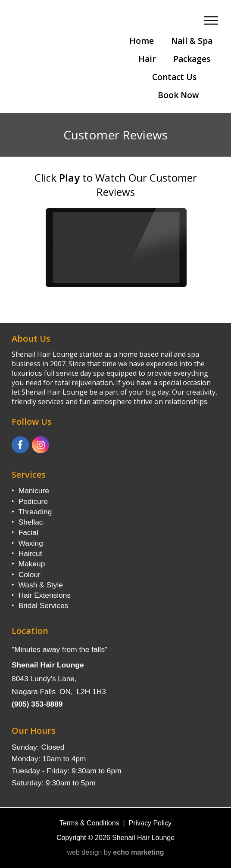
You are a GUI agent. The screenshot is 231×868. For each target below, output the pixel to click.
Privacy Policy (150, 823)
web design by (116, 852)
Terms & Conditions (89, 823)
